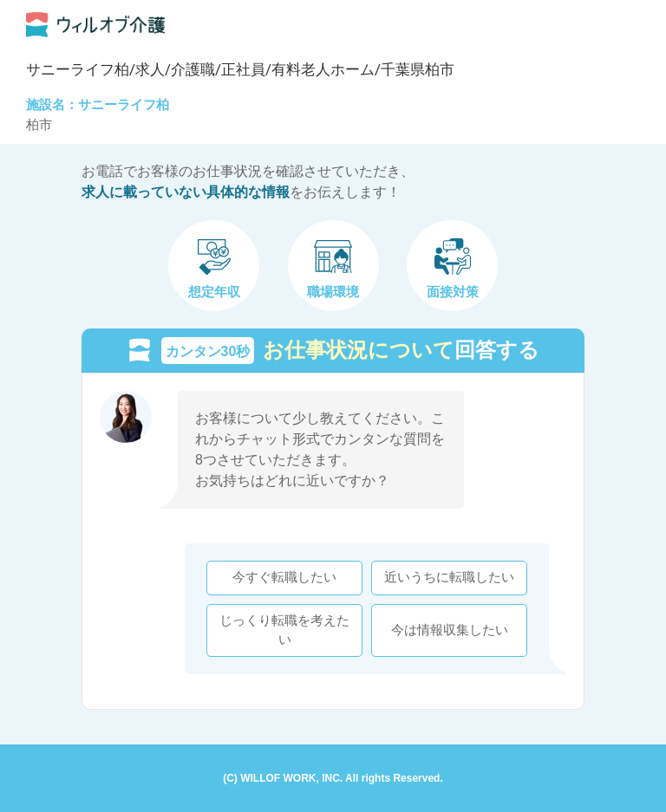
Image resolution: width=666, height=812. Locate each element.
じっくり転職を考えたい (284, 630)
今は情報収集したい (450, 630)
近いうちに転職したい (449, 577)
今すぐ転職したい (284, 577)
